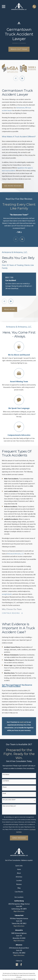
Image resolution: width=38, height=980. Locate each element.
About (19, 873)
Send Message (19, 838)
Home (19, 869)
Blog (19, 888)
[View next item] (22, 78)
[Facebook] (21, 965)
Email (4, 793)
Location (19, 880)
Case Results (19, 892)
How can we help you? (9, 806)
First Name (6, 774)
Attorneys (19, 877)
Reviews (19, 884)
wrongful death (7, 594)
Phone (5, 787)
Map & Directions (19, 911)
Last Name (6, 781)
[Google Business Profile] (17, 965)
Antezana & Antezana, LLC (15, 554)
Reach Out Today (19, 49)
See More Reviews (13, 186)
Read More (9, 309)
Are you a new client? (9, 800)
